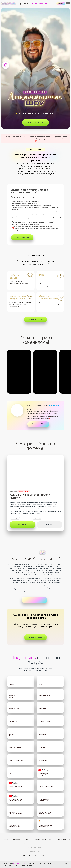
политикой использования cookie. (22, 865)
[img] (17, 410)
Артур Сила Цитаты (45, 761)
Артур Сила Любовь (44, 696)
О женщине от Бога (44, 722)
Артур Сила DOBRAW (43, 406)
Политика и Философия (16, 761)
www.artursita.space (20, 864)
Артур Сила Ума (14, 709)
